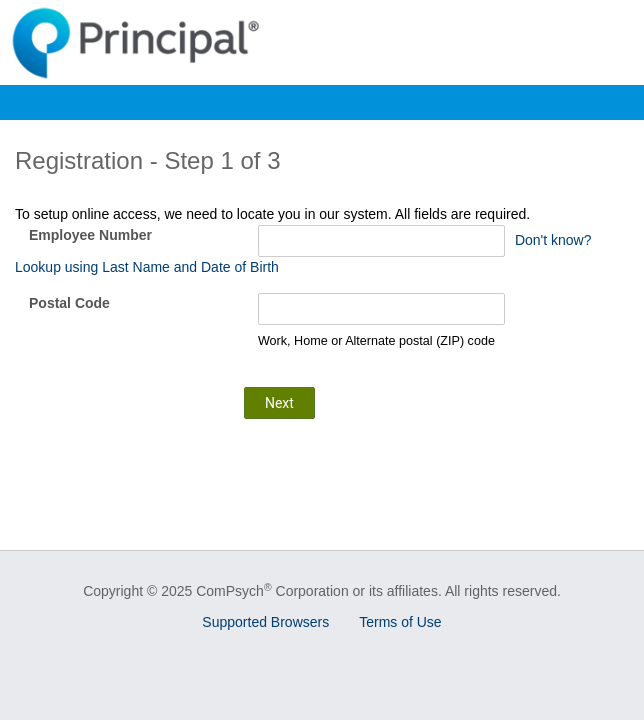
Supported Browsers (265, 622)
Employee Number (90, 235)
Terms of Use (400, 622)
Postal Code (69, 303)
